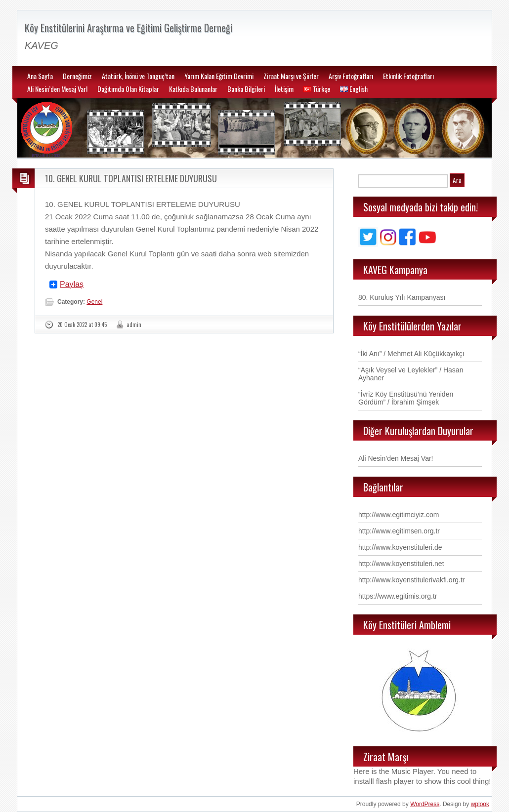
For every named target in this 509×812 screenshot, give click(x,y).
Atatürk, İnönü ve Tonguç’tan (138, 76)
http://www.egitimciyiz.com (399, 515)
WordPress (425, 804)
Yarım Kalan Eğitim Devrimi (219, 76)
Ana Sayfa (40, 76)
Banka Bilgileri (246, 89)
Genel (94, 302)
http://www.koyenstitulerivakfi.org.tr (412, 580)
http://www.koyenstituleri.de (400, 547)
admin (134, 325)
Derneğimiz (77, 76)
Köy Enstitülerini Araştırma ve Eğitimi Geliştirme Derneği (128, 28)
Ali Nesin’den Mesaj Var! (57, 89)
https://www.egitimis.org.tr (398, 596)
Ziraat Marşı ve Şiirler (291, 76)
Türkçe (317, 89)
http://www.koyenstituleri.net (401, 564)
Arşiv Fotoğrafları (351, 76)
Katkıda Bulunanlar (193, 89)
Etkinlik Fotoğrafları (408, 76)
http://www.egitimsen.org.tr (399, 531)
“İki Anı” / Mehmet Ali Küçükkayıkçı (411, 354)
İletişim (284, 89)
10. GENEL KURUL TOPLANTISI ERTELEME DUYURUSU (131, 178)
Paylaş (72, 284)
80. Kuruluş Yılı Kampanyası (402, 297)
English (354, 89)
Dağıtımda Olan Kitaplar (128, 89)
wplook (480, 804)
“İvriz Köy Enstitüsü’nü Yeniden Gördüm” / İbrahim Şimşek (406, 398)
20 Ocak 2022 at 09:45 (82, 325)
